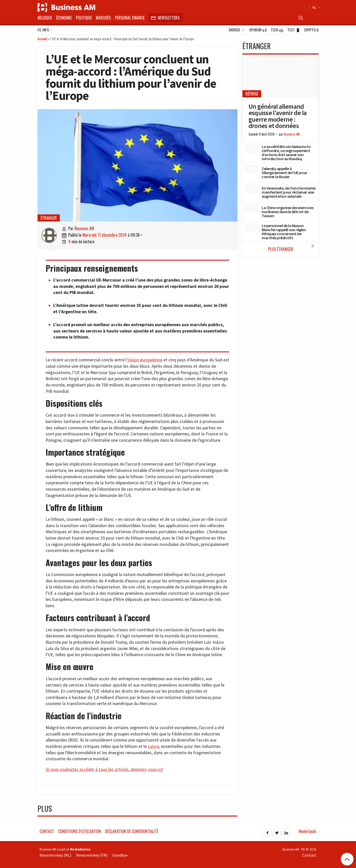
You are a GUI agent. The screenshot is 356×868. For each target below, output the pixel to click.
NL (315, 7)
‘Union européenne (144, 360)
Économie (64, 18)
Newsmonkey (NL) (55, 855)
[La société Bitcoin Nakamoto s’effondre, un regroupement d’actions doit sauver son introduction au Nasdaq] (252, 149)
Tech (277, 30)
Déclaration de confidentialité (132, 831)
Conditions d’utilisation (79, 831)
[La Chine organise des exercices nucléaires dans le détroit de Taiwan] (252, 208)
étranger (49, 218)
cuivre (153, 746)
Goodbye (120, 855)
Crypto (311, 30)
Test (294, 30)
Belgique (45, 18)
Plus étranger (292, 247)
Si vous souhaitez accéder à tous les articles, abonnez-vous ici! (104, 769)
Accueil (42, 39)
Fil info (45, 30)
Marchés (103, 18)
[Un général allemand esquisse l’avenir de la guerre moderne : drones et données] (280, 76)
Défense (252, 94)
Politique (84, 18)
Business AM (84, 228)
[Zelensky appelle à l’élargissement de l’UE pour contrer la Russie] (252, 169)
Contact (47, 831)
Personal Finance (130, 18)
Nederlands (308, 831)
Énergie (237, 30)
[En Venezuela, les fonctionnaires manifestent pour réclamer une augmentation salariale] (252, 189)
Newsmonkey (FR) (92, 855)
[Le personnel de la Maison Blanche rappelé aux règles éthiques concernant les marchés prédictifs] (252, 228)
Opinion (258, 30)
